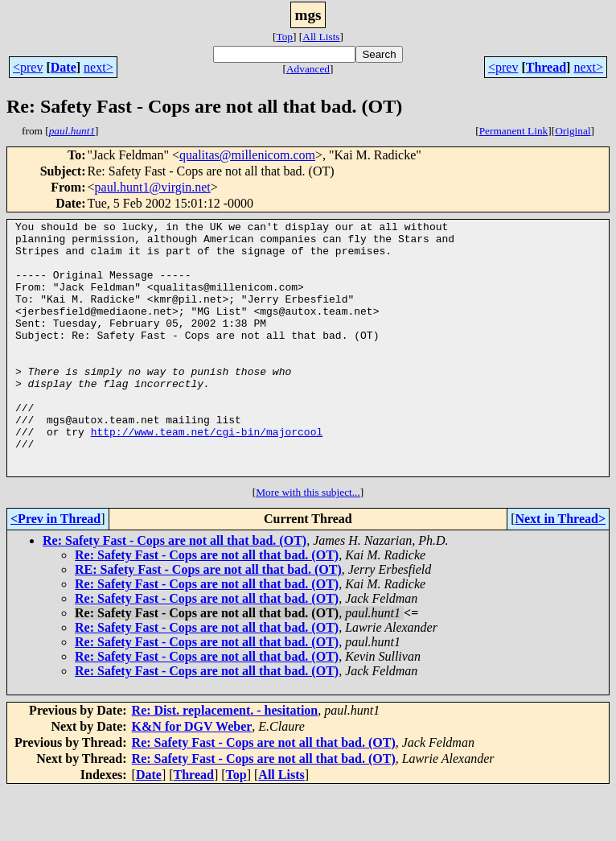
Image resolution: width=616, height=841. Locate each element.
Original (573, 131)
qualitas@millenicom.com (247, 155)
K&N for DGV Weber (192, 777)
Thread (546, 67)
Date (64, 67)
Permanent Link (514, 131)
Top (284, 37)
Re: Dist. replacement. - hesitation (225, 761)
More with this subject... (308, 543)
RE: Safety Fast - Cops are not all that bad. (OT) (208, 620)
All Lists (321, 37)
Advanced (308, 69)
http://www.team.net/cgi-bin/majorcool (207, 475)
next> (99, 67)
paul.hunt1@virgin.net (153, 187)
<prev (28, 67)
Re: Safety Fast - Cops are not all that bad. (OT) (175, 591)
